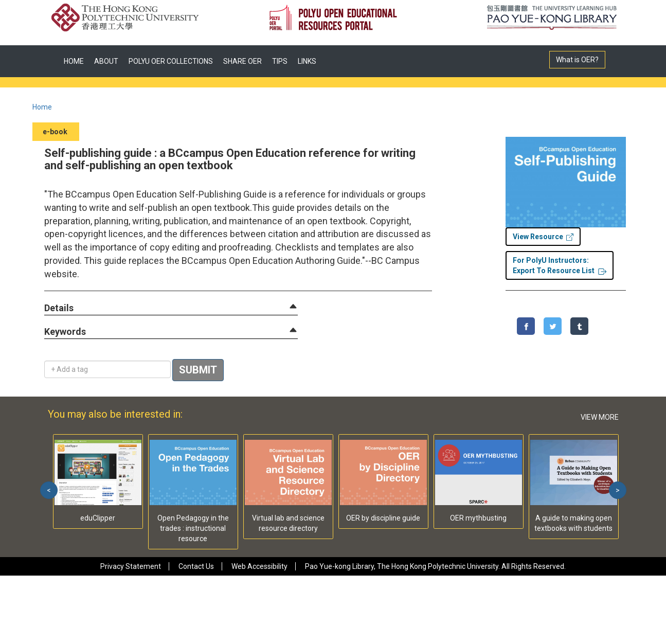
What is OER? (577, 60)
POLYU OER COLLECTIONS (171, 61)
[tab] (171, 308)
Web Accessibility (259, 566)
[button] (59, 308)
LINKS (307, 61)
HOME (74, 61)
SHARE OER (242, 61)
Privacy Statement (131, 566)
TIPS (280, 61)
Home (42, 107)
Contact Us (196, 566)
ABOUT (106, 61)
